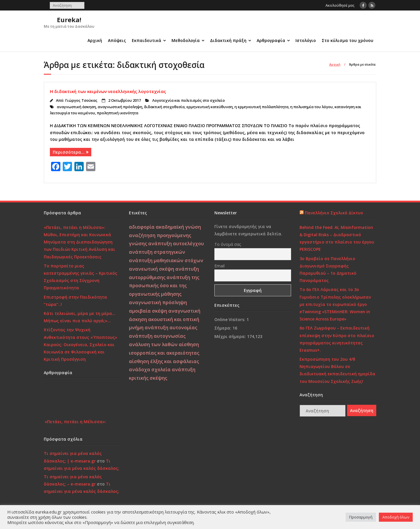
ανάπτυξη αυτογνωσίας (157, 336)
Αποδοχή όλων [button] (396, 517)
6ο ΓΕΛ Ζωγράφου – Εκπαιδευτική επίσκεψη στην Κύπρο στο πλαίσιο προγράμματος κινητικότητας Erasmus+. (337, 339)
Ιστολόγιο (306, 40)
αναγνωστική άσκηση (76, 107)
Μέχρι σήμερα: (231, 336)
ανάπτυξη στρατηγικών (157, 252)
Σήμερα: (223, 328)
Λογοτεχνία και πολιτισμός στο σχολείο (189, 100)
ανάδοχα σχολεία (150, 369)
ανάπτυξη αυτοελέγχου (176, 244)
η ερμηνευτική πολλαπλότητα (261, 107)
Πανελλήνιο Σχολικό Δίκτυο (334, 213)
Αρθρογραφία (271, 40)
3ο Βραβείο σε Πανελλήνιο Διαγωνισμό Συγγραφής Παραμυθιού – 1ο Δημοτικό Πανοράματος (328, 270)
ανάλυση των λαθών (153, 344)
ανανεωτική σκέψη (152, 269)
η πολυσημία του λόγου (311, 107)
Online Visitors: (230, 319)
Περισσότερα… (69, 152)
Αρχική (95, 40)
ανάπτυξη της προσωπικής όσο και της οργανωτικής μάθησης (164, 286)
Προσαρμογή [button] (361, 517)
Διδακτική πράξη (228, 40)
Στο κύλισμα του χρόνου (348, 40)
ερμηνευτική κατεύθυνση (210, 107)
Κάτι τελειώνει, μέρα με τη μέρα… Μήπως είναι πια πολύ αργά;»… (80, 317)
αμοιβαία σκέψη (148, 311)
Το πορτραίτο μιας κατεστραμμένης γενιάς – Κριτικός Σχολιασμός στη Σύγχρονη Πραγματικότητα (80, 277)
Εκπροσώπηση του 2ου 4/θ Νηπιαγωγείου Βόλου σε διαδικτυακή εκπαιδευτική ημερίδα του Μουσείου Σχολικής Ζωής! (337, 370)
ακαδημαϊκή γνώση (178, 227)
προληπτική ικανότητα (118, 113)
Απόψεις (117, 40)
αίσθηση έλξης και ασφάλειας (164, 361)
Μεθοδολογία (186, 40)
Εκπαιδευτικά (147, 40)
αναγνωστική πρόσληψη (120, 107)
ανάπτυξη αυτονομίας (171, 327)
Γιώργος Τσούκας (81, 100)
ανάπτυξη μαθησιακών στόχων (166, 260)
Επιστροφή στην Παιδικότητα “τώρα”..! (75, 301)
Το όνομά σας (228, 244)
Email (219, 266)
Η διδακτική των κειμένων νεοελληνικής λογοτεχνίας (108, 91)
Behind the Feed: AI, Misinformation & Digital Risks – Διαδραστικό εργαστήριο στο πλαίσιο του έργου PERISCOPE (337, 238)
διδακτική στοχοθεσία (164, 107)
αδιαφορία (142, 227)
